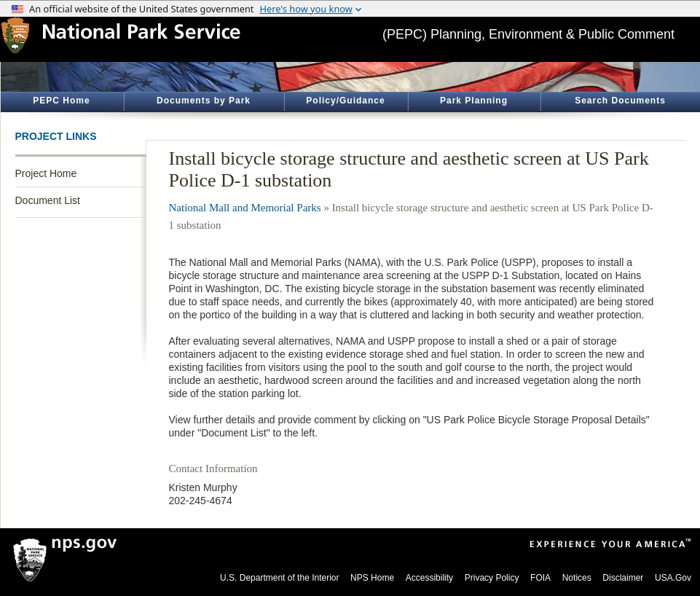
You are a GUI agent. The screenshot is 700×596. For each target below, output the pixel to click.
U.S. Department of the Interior (279, 578)
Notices (577, 578)
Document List (48, 200)
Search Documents (620, 101)
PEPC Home (61, 101)
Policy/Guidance (345, 101)
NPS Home (372, 578)
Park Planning (474, 101)
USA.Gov (673, 578)
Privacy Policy (492, 578)
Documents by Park (204, 101)
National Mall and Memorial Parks (245, 208)
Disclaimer (623, 578)
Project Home (46, 173)
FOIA (540, 578)
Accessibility (429, 578)
